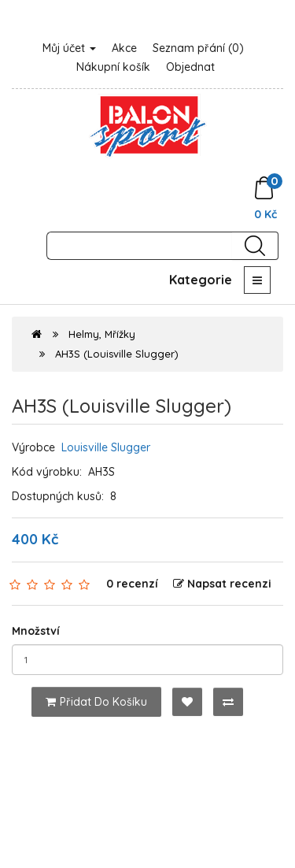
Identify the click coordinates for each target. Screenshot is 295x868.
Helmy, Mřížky (102, 334)
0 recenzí (132, 584)
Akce (124, 48)
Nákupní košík (113, 67)
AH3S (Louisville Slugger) (117, 354)
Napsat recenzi (222, 584)
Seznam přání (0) (198, 48)
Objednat (190, 67)
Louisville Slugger (106, 447)
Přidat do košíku (96, 702)
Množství (36, 631)
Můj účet (69, 48)
